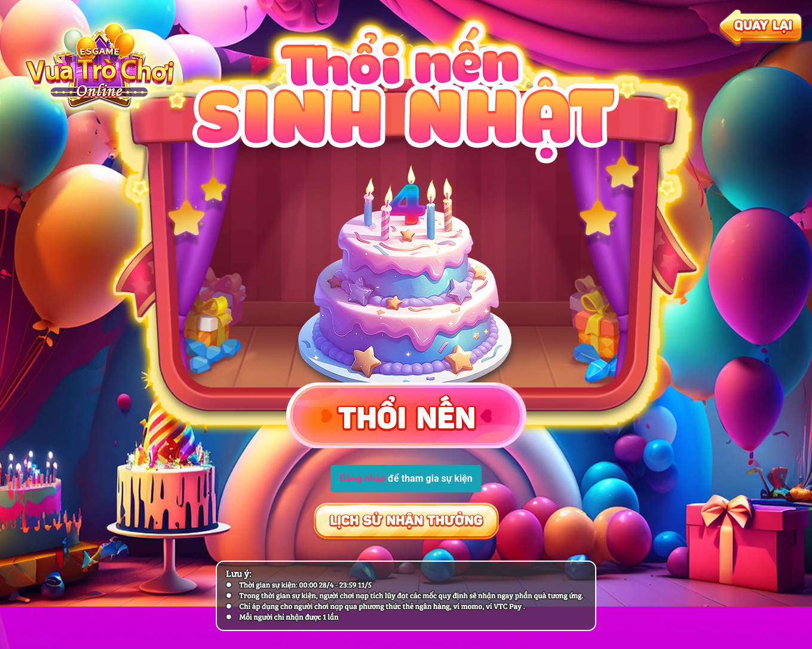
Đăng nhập (362, 478)
